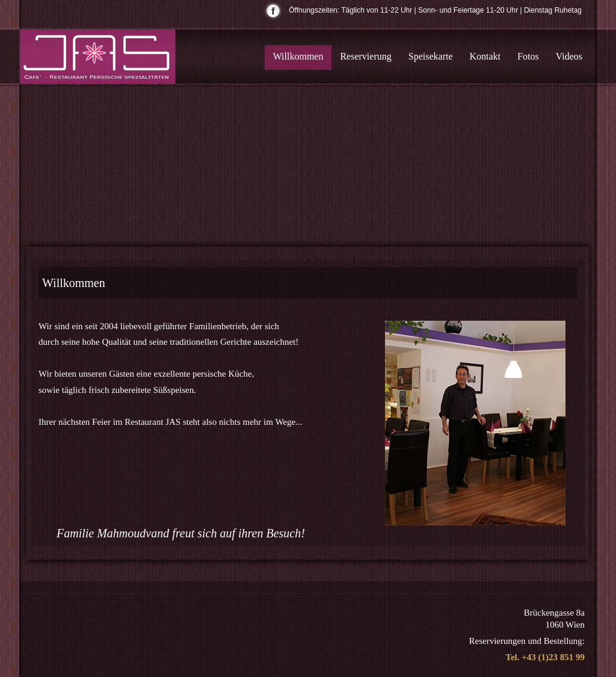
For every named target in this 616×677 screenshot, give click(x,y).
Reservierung (365, 56)
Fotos (528, 56)
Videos (569, 56)
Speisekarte (431, 56)
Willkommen (298, 56)
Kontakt (485, 56)
